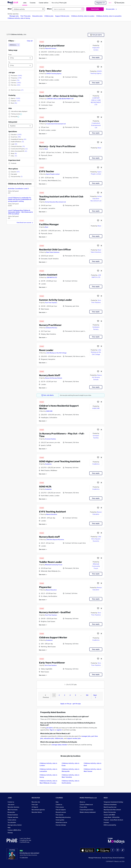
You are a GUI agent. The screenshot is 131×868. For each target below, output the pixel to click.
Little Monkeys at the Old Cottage (56, 353)
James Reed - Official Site (112, 817)
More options (13, 169)
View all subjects (61, 810)
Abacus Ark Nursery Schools (54, 378)
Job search (11, 805)
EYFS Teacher (47, 171)
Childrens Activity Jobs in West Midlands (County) (48, 782)
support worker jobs (74, 738)
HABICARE (49, 411)
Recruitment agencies (38, 810)
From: (10, 55)
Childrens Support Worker (53, 638)
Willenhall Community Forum (54, 565)
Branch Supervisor (49, 121)
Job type (12, 73)
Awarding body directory (63, 817)
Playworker (45, 587)
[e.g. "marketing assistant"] (28, 9)
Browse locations (13, 815)
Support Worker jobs (62, 16)
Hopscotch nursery (51, 48)
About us (82, 802)
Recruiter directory (13, 807)
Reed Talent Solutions (53, 252)
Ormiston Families (50, 439)
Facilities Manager (49, 224)
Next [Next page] (95, 696)
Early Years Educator (50, 71)
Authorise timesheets (110, 805)
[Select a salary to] (20, 65)
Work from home (13, 810)
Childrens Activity (17, 34)
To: (9, 62)
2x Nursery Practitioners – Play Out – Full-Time (62, 435)
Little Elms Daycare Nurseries (55, 540)
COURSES (59, 798)
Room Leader (46, 350)
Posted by (12, 95)
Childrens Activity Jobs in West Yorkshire (70, 776)
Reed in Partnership (110, 812)
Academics (48, 464)
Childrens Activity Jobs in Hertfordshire (70, 782)
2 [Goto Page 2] (59, 695)
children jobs (59, 738)
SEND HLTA (45, 487)
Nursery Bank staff (49, 537)
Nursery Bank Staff (50, 375)
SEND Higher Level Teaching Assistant (60, 461)
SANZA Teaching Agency (54, 74)
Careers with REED (109, 815)
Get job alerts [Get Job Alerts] (96, 35)
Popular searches (13, 817)
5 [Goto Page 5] (75, 695)
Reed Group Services (110, 807)
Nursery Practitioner (50, 325)
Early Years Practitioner (52, 663)
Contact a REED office (14, 830)
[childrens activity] (14, 45)
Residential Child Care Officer (55, 250)
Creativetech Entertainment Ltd (56, 124)
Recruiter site (36, 802)
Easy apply (96, 57)
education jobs (49, 738)
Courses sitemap (61, 825)
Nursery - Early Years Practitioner (57, 146)
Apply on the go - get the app (71, 704)
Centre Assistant (48, 275)
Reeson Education (52, 514)
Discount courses (61, 812)
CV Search (35, 807)
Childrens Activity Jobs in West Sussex (92, 770)
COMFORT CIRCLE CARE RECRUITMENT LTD (60, 99)
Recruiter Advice (37, 812)
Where (49, 9)
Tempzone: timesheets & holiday (113, 802)
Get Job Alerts (48, 395)
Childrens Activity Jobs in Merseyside (70, 770)
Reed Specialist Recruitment (112, 810)
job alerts (50, 728)
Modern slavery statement (88, 812)
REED (106, 798)
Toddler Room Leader (51, 562)
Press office (83, 807)
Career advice (12, 820)
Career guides (60, 820)
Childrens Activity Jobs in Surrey (19, 18)
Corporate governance (87, 810)
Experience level (14, 160)
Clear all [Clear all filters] (30, 41)
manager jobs (86, 736)
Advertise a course (61, 822)
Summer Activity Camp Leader (56, 300)
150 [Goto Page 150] (87, 695)
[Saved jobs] (119, 3)
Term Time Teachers (51, 303)
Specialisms (13, 132)
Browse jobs (111, 9)
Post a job (35, 805)
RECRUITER (36, 798)
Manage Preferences (95, 858)
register (59, 730)
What (10, 9)
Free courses (59, 815)
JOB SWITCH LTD (52, 277)
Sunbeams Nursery (51, 328)
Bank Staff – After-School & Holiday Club (61, 96)
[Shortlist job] (98, 42)
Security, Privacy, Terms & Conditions (113, 858)
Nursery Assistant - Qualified (55, 612)
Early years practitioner (52, 46)
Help (9, 828)
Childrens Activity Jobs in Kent (92, 764)
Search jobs (95, 9)
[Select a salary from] (20, 58)
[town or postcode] (68, 9)
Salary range (13, 50)
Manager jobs (14, 16)
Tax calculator (12, 822)
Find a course (60, 807)
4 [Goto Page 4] (70, 695)
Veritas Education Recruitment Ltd (55, 202)
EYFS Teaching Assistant (52, 512)
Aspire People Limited (53, 174)
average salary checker (59, 745)
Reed (46, 149)
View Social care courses (25, 223)
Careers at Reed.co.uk (86, 805)
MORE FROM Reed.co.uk (88, 798)
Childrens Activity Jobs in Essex (70, 764)
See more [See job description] (43, 58)
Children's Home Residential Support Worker (59, 407)
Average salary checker (15, 825)
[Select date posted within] (20, 126)
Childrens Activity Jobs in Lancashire (109, 16)
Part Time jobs (26, 16)
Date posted (13, 122)
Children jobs (49, 16)
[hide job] (101, 42)
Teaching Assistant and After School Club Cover (61, 198)
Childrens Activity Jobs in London (83, 16)
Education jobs (37, 16)
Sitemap (10, 833)
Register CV (101, 3)
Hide (10, 108)
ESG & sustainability (110, 825)
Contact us (11, 802)
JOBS (10, 798)
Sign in (52, 730)
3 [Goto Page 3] (65, 695)
